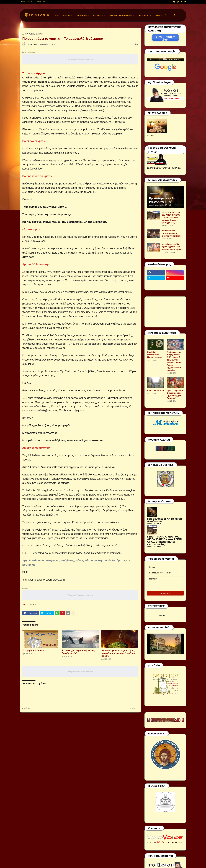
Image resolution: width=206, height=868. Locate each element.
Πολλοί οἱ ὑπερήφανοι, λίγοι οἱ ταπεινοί (155, 355)
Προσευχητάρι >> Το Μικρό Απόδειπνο (162, 200)
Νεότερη (27, 708)
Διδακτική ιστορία (155, 390)
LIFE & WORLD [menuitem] (144, 15)
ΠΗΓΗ (26, 572)
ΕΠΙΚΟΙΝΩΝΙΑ (42, 2)
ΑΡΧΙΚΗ (22, 2)
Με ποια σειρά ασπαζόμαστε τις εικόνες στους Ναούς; (172, 233)
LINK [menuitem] (158, 15)
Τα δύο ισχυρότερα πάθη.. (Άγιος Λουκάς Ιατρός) (78, 652)
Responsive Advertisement (80, 59)
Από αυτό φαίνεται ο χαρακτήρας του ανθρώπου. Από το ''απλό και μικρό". (118, 653)
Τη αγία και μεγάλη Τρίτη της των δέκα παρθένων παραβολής (172, 247)
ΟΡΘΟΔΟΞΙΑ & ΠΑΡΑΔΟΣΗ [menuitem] (121, 15)
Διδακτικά (39, 34)
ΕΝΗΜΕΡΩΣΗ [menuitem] (82, 15)
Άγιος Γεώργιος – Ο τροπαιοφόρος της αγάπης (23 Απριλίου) (175, 394)
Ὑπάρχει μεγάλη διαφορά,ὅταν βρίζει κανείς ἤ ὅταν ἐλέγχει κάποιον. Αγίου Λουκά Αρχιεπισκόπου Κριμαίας (174, 361)
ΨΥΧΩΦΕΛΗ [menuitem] (98, 15)
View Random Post (165, 37)
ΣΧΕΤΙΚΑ (31, 2)
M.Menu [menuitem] (67, 15)
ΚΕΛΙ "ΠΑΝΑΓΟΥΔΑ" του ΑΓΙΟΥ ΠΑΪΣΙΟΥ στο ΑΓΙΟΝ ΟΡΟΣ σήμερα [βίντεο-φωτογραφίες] (172, 217)
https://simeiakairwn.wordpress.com (44, 580)
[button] (166, 15)
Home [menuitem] (56, 15)
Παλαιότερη (132, 708)
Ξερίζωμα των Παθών (33, 650)
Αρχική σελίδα (28, 34)
